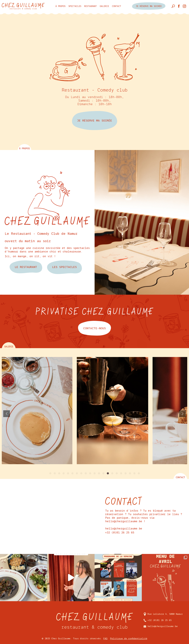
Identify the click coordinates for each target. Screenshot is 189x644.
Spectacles (75, 6)
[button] (50, 473)
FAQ (105, 638)
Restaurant (91, 6)
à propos (60, 6)
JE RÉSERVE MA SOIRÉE (95, 121)
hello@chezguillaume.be (124, 529)
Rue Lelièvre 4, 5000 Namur (163, 614)
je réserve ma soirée (149, 6)
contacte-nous (94, 328)
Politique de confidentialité (129, 638)
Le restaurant (26, 267)
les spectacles (64, 267)
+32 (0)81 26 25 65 (120, 533)
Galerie (104, 6)
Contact (117, 6)
